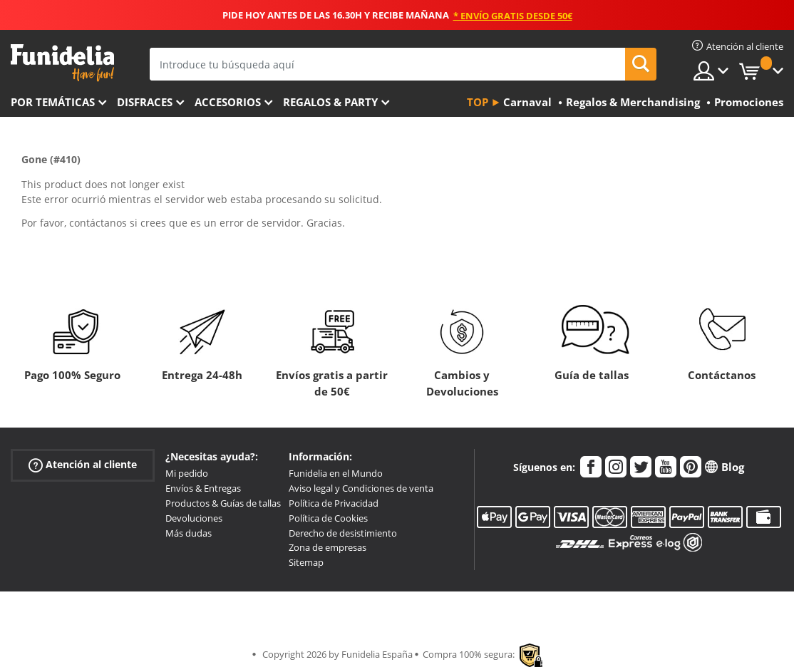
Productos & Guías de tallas (223, 503)
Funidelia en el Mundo (336, 473)
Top (478, 102)
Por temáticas (53, 102)
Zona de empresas (328, 547)
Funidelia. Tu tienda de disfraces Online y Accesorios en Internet (62, 63)
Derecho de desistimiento (343, 533)
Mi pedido (187, 473)
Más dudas (189, 533)
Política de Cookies (328, 518)
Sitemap (306, 562)
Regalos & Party (330, 102)
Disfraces (145, 102)
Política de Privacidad (334, 503)
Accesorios (228, 102)
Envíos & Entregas (203, 488)
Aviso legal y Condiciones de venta (361, 488)
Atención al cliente (83, 465)
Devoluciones (194, 518)
